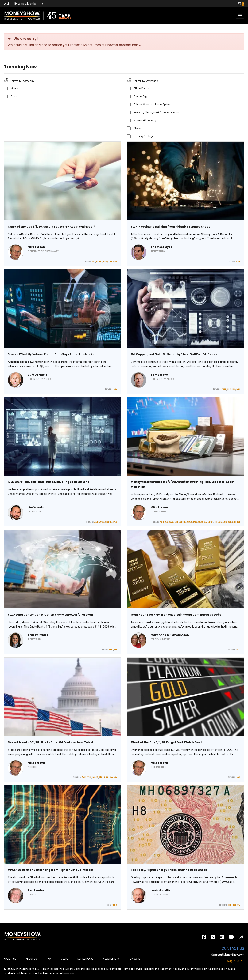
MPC (115, 905)
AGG (162, 522)
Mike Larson (36, 247)
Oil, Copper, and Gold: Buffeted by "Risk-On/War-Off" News (174, 354)
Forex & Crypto (142, 96)
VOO (111, 650)
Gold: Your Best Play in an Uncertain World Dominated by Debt (176, 615)
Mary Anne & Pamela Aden (170, 635)
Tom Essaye (159, 375)
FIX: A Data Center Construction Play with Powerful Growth (50, 615)
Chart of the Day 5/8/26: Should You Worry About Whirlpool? (51, 227)
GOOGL (109, 522)
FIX (116, 650)
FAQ (49, 959)
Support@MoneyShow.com (228, 955)
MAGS (190, 522)
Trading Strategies (145, 136)
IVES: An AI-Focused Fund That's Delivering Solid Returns (48, 482)
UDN (220, 522)
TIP (215, 522)
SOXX (211, 522)
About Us (31, 959)
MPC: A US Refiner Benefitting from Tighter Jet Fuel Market (51, 870)
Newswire (134, 959)
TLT (238, 522)
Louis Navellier (161, 890)
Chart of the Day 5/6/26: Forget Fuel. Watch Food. (167, 742)
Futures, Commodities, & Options (153, 104)
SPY (110, 262)
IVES (115, 522)
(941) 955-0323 (235, 961)
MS (101, 778)
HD (185, 522)
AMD (96, 522)
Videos (15, 88)
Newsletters (111, 959)
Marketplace (85, 959)
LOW (105, 262)
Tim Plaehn (36, 890)
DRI (176, 522)
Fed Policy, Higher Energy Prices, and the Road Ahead (169, 870)
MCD (195, 522)
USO (234, 390)
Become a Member (26, 4)
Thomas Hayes (161, 247)
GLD (229, 390)
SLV (205, 522)
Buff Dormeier (38, 375)
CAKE (172, 522)
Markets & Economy (145, 120)
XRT (234, 522)
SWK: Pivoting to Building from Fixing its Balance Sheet (170, 227)
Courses (16, 96)
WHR (115, 262)
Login (7, 4)
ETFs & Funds (141, 88)
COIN (89, 778)
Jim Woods (36, 507)
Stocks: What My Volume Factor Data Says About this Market (52, 354)
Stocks (138, 128)
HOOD (95, 778)
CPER (224, 390)
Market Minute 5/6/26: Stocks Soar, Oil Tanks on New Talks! (50, 742)
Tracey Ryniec (38, 635)
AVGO (102, 522)
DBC (238, 390)
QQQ (200, 522)
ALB (167, 522)
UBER (105, 778)
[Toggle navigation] (240, 16)
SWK (238, 262)
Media (64, 959)
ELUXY (99, 262)
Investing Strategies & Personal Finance (157, 112)
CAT (94, 262)
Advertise (10, 959)
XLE (229, 522)
